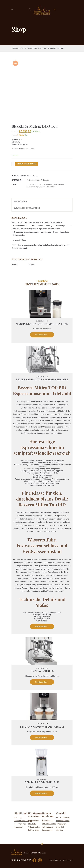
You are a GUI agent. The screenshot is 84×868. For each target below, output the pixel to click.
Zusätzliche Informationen (27, 208)
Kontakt (15, 248)
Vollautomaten (20, 824)
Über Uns (59, 830)
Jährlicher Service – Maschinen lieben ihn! (63, 824)
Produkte (22, 48)
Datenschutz (54, 860)
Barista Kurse (33, 821)
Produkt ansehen (42, 335)
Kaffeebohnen (47, 821)
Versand (17, 143)
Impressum (64, 860)
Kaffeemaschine (60, 185)
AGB (71, 860)
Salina (14, 48)
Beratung (18, 818)
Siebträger (45, 180)
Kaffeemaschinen (49, 824)
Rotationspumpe (33, 187)
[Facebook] (35, 860)
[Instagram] (40, 860)
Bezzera (30, 185)
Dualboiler (49, 185)
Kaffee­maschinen (35, 48)
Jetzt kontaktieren (63, 818)
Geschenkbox (47, 830)
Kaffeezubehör (48, 827)
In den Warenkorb (27, 164)
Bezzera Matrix (39, 185)
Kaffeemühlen (34, 830)
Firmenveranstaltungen (23, 821)
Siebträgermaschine (48, 187)
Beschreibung (20, 201)
